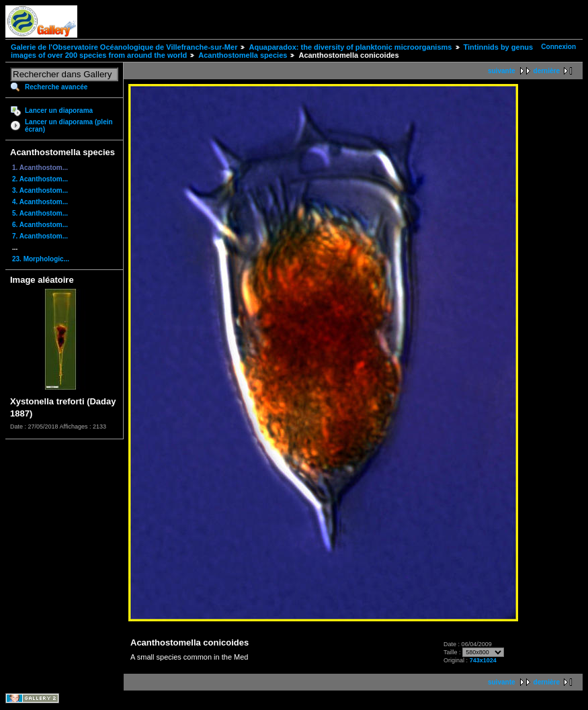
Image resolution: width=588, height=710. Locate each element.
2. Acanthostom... (40, 179)
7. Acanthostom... (40, 236)
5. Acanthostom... (40, 213)
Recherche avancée (56, 87)
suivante (502, 71)
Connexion (558, 47)
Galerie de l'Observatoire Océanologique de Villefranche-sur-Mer (124, 47)
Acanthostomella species (243, 55)
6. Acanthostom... (40, 225)
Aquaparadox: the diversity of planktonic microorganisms (350, 47)
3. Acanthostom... (40, 190)
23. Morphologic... (41, 259)
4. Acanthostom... (40, 202)
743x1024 (483, 660)
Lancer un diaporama (59, 110)
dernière (547, 71)
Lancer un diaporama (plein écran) (69, 126)
